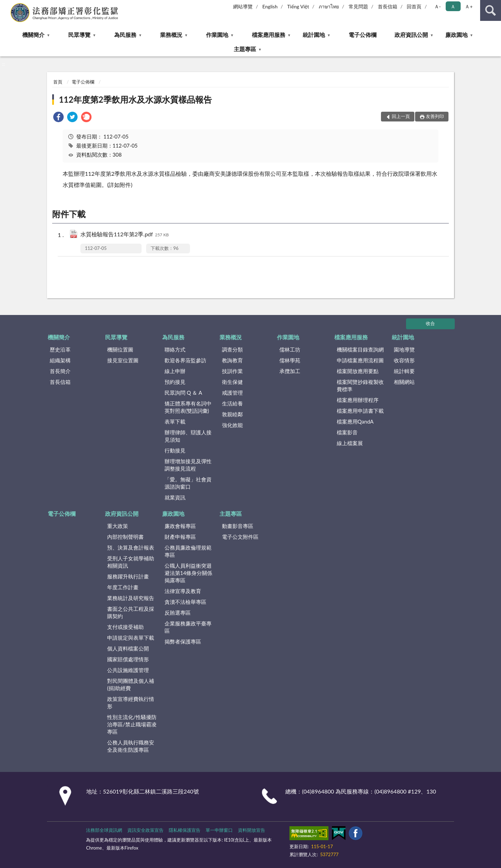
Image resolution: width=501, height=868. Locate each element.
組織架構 (60, 360)
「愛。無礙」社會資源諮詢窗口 (188, 483)
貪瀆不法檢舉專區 (185, 602)
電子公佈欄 (363, 35)
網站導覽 (243, 6)
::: (6, 5)
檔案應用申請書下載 (360, 411)
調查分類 (232, 349)
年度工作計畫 (123, 587)
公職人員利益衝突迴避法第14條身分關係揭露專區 (188, 573)
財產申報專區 (180, 537)
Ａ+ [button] (469, 6)
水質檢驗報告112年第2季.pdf (125, 235)
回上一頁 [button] (401, 116)
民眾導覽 (79, 35)
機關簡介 (33, 35)
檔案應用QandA (355, 421)
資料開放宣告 (252, 830)
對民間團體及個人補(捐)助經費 (131, 684)
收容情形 (404, 360)
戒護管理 (232, 393)
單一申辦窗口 (219, 830)
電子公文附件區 (240, 537)
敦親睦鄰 (232, 414)
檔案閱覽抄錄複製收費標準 (360, 385)
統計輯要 (404, 371)
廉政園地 (456, 35)
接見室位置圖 (123, 360)
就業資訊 (175, 497)
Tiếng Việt (298, 6)
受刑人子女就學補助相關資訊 (131, 562)
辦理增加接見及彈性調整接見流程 (188, 465)
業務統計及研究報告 (131, 598)
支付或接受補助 (125, 627)
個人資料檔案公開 (128, 648)
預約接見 (175, 382)
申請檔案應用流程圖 (360, 360)
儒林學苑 (290, 360)
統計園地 (314, 35)
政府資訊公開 (411, 35)
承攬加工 (290, 371)
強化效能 (232, 425)
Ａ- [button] (438, 6)
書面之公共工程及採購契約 (131, 612)
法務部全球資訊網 (104, 830)
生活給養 (232, 403)
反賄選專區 (178, 613)
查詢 (491, 10)
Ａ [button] (453, 6)
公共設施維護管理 (128, 670)
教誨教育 (232, 360)
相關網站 (404, 382)
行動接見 (175, 450)
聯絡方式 (175, 349)
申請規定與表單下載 (131, 638)
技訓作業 (232, 371)
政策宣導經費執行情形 (131, 703)
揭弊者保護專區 (183, 641)
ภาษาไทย (329, 6)
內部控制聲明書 (125, 537)
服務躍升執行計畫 (128, 576)
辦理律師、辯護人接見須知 (188, 436)
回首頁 (414, 6)
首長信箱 (388, 6)
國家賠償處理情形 (128, 659)
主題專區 (245, 49)
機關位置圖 (120, 349)
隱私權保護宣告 (185, 830)
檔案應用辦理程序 (358, 400)
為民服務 (125, 35)
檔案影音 (347, 432)
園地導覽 (404, 349)
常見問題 (358, 6)
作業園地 (217, 35)
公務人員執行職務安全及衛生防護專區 (131, 746)
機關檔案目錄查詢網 (360, 349)
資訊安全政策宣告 (145, 830)
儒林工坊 (290, 349)
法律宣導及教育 (183, 591)
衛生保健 (232, 382)
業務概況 (171, 35)
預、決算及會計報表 (131, 547)
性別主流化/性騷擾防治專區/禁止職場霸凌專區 (132, 724)
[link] (58, 118)
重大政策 (118, 526)
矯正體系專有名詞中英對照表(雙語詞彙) (188, 407)
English (270, 6)
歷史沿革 (60, 349)
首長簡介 (60, 371)
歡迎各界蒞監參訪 (185, 360)
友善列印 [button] (435, 116)
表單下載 (175, 421)
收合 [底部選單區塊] (430, 323)
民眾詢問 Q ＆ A (183, 393)
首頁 (58, 82)
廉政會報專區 (180, 526)
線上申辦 (175, 371)
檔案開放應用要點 (358, 371)
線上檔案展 (350, 443)
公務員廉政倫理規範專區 (188, 551)
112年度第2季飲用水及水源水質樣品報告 (135, 99)
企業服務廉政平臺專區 (188, 627)
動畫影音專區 (238, 526)
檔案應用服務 (269, 35)
